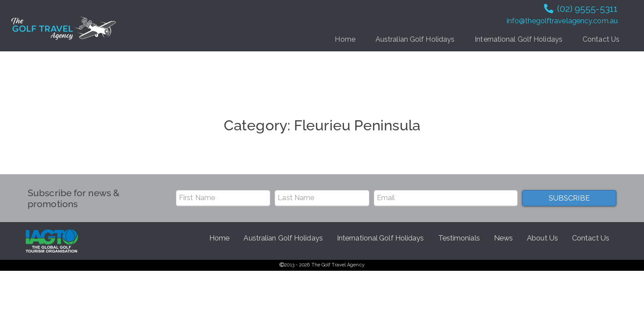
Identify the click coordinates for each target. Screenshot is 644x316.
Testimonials (459, 238)
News (503, 238)
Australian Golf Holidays (415, 39)
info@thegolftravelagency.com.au (562, 21)
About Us (542, 238)
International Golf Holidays (519, 39)
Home (345, 39)
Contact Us (601, 39)
